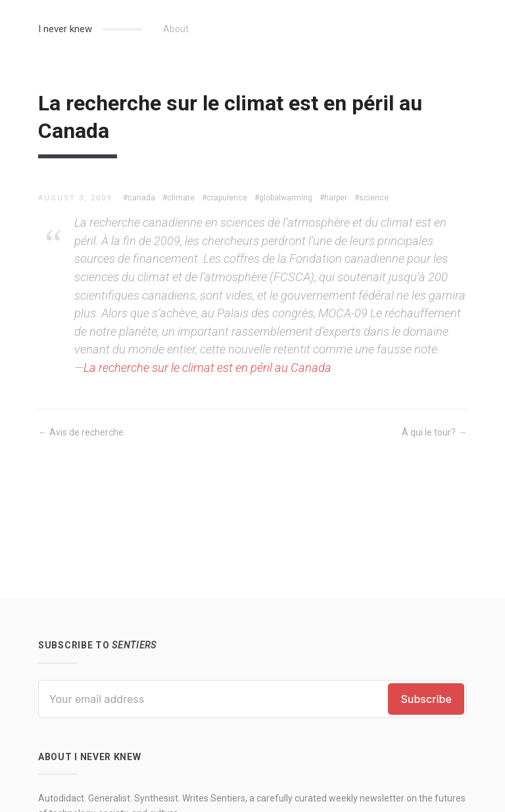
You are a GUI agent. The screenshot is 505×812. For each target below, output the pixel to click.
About (176, 29)
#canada (139, 198)
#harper (333, 198)
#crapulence (225, 198)
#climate (179, 198)
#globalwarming (283, 198)
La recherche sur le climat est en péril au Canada (207, 368)
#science (372, 198)
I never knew (65, 29)
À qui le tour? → (434, 432)
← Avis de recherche (81, 432)
